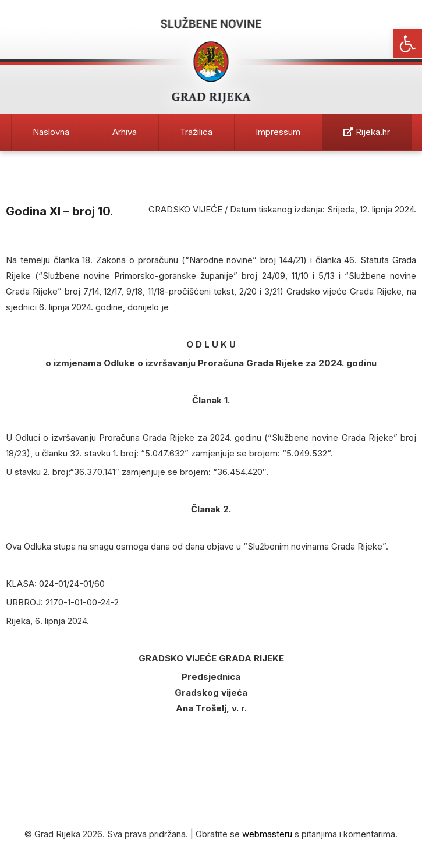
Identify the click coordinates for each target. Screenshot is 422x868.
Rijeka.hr (367, 132)
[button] (407, 44)
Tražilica (196, 132)
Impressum (278, 132)
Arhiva (125, 132)
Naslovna (51, 132)
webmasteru (267, 834)
